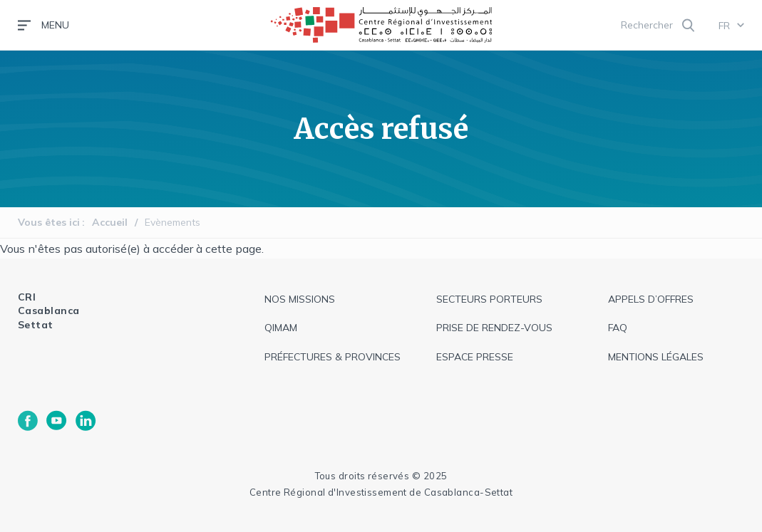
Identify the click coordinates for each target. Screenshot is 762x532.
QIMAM (281, 328)
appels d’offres (651, 299)
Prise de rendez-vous (494, 328)
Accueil (110, 222)
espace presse (475, 357)
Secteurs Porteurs (489, 299)
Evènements (173, 222)
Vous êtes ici (49, 222)
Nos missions (300, 299)
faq (618, 328)
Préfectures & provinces (333, 357)
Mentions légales (656, 357)
